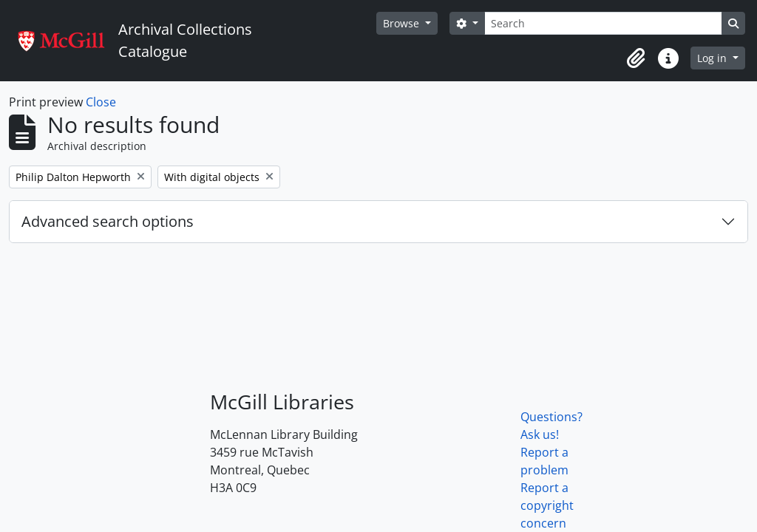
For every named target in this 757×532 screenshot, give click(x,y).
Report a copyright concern (547, 505)
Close (101, 102)
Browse (403, 23)
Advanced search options (108, 221)
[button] (636, 58)
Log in (713, 58)
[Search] (603, 23)
